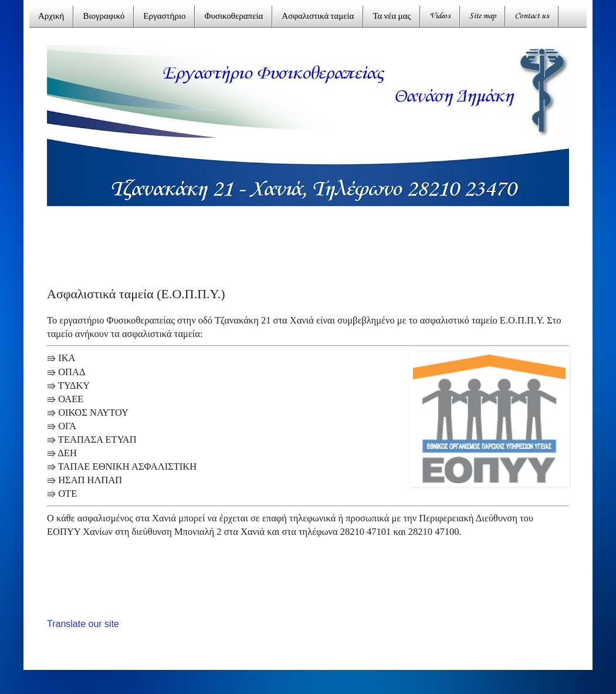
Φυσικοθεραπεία (233, 17)
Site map (483, 16)
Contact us (532, 16)
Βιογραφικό (104, 17)
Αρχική (51, 17)
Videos (440, 16)
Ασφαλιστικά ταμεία (318, 17)
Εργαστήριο (164, 17)
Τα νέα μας (392, 17)
